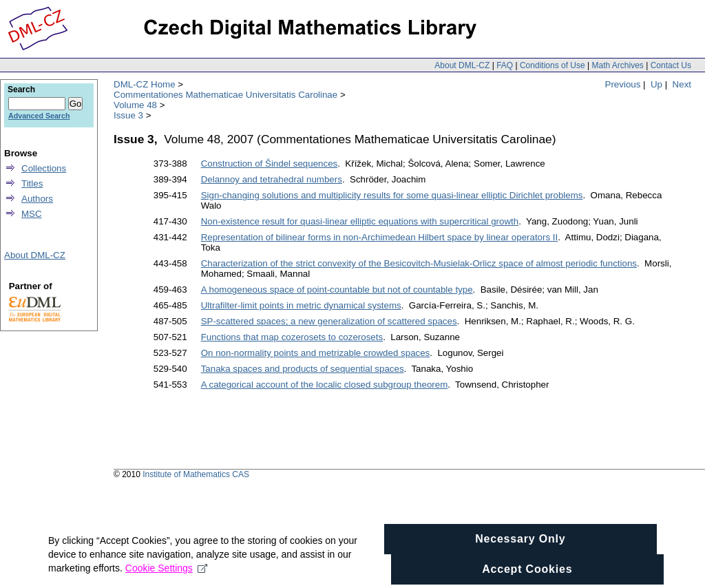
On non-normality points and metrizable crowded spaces (316, 353)
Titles (32, 183)
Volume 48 (135, 105)
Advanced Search (39, 116)
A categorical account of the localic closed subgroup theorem (325, 385)
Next (682, 84)
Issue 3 (128, 115)
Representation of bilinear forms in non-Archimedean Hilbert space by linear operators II (380, 237)
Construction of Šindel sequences (270, 164)
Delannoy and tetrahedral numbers (272, 179)
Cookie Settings (166, 580)
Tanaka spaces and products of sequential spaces (303, 369)
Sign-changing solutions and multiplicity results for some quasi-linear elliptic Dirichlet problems (392, 195)
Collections (44, 168)
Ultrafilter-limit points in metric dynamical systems (301, 305)
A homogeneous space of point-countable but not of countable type (337, 290)
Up (656, 84)
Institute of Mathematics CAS (196, 474)
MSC (32, 214)
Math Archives (617, 65)
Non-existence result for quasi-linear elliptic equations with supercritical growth (360, 221)
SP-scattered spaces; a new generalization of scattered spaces (329, 321)
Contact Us (671, 65)
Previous (623, 84)
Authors (37, 199)
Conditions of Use (553, 65)
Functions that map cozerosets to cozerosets (292, 337)
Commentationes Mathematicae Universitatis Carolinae (225, 95)
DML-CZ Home (145, 84)
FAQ (505, 65)
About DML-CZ (462, 65)
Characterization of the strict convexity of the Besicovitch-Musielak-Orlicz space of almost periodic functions (419, 263)
